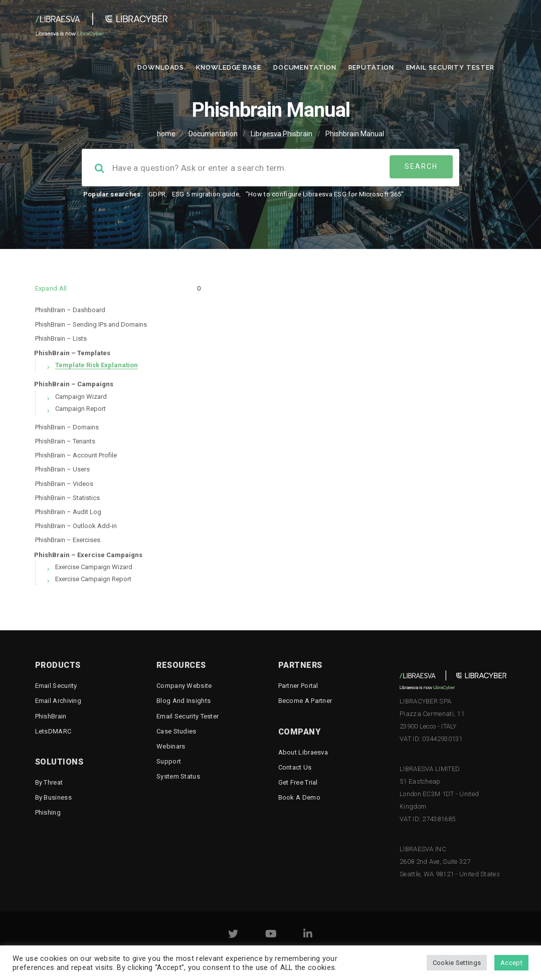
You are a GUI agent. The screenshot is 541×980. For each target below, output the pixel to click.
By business (53, 797)
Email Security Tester (450, 67)
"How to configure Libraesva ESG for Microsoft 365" (325, 194)
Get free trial (298, 782)
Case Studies (176, 731)
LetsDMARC (53, 731)
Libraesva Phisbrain (282, 134)
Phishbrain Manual (355, 134)
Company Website (184, 686)
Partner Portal (298, 686)
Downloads (161, 67)
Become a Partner (305, 701)
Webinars (171, 746)
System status (178, 776)
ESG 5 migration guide (206, 194)
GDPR (157, 194)
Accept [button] (511, 963)
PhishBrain (51, 716)
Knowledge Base (229, 67)
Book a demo (299, 797)
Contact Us (295, 767)
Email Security (56, 686)
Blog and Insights (184, 701)
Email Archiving (58, 701)
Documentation (305, 67)
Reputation (371, 67)
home (166, 134)
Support (169, 761)
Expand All (51, 288)
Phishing (48, 812)
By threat (49, 782)
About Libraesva (303, 752)
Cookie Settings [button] (457, 963)
